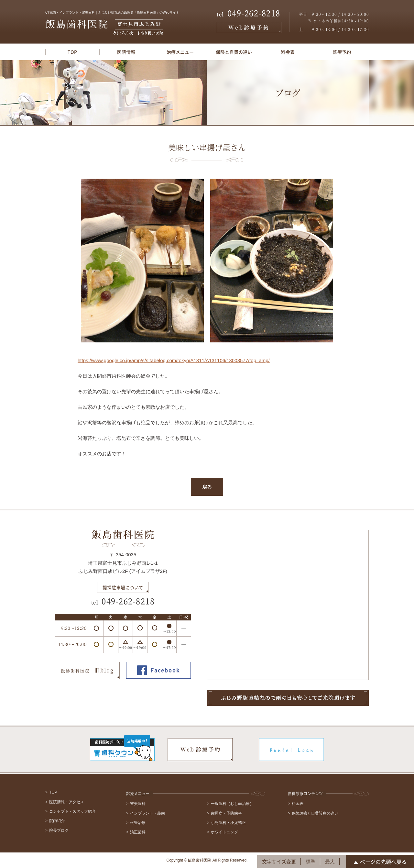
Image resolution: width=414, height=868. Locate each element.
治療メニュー (180, 52)
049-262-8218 (249, 14)
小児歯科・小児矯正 (228, 823)
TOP (72, 52)
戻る (207, 487)
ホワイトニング (224, 832)
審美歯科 (138, 804)
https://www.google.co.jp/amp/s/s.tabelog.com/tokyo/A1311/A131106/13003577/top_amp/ (174, 360)
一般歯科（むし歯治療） (232, 804)
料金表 (288, 52)
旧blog (87, 671)
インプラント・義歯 (147, 813)
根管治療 (138, 823)
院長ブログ (59, 830)
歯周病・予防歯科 (226, 813)
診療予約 (342, 52)
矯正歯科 (138, 832)
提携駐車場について (123, 587)
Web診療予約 (249, 27)
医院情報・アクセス (67, 802)
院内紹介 (57, 821)
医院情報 (126, 52)
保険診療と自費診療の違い (315, 813)
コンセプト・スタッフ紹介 (72, 811)
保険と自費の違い (234, 52)
